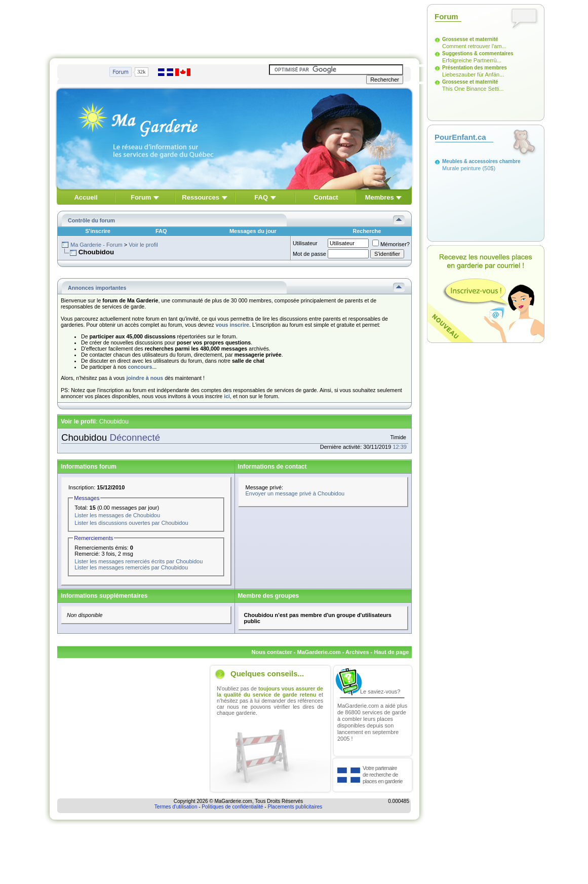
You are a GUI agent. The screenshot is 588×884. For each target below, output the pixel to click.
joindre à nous (145, 378)
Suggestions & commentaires (478, 53)
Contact (326, 197)
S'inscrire (98, 231)
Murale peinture (461, 168)
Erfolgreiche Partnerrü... (472, 60)
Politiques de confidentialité (232, 807)
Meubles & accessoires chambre (481, 161)
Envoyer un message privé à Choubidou (295, 493)
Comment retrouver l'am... (474, 46)
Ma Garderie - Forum (96, 245)
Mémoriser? (391, 244)
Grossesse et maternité (470, 39)
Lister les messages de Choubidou (117, 515)
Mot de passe (309, 254)
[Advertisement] (234, 27)
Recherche (367, 231)
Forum (141, 197)
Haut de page (391, 652)
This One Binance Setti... (473, 89)
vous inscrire (232, 325)
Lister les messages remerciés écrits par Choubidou (139, 561)
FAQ (261, 197)
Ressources (201, 197)
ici (227, 396)
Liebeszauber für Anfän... (473, 74)
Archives (357, 652)
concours (140, 367)
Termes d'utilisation (176, 807)
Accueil (86, 197)
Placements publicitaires (295, 807)
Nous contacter (272, 652)
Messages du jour (253, 231)
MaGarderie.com (319, 652)
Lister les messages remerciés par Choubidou (131, 567)
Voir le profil (143, 245)
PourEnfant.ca (460, 137)
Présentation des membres (475, 68)
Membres (380, 197)
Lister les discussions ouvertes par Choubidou (131, 523)
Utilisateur (305, 243)
